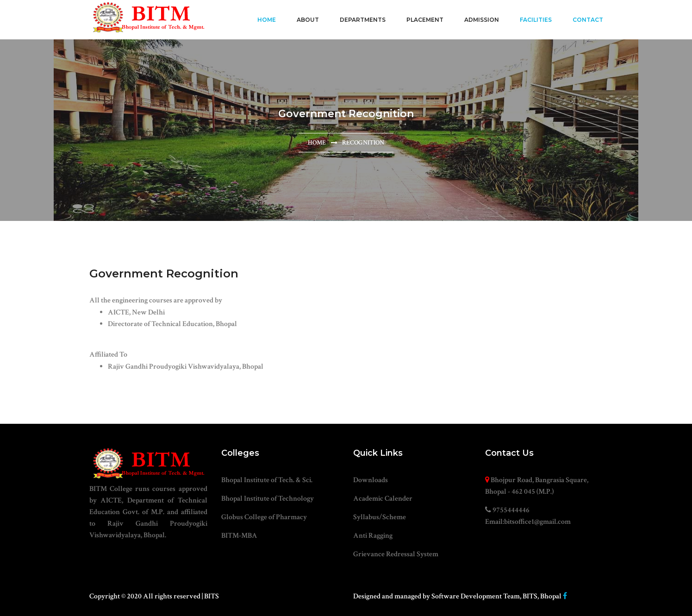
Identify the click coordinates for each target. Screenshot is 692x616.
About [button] (308, 20)
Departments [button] (363, 20)
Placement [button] (425, 20)
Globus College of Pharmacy (264, 517)
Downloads (371, 480)
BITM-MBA (239, 536)
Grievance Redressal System (396, 554)
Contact (588, 20)
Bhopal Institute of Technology (268, 499)
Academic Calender (383, 499)
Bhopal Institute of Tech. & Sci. (267, 480)
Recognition (363, 143)
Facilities (536, 20)
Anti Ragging (373, 536)
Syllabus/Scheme (380, 517)
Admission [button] (482, 20)
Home (267, 20)
